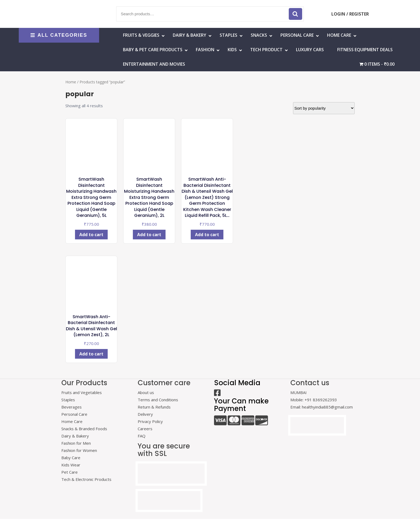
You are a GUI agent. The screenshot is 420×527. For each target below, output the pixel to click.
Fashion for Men (76, 443)
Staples (228, 35)
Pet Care (70, 472)
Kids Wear (71, 465)
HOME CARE (339, 35)
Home (71, 82)
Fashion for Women (79, 450)
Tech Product (266, 50)
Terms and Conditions (158, 400)
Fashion (205, 50)
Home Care (72, 421)
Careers (145, 429)
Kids (232, 50)
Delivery (145, 414)
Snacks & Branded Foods (84, 429)
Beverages (72, 407)
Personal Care (297, 35)
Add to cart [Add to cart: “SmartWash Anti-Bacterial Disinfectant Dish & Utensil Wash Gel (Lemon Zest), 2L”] (91, 354)
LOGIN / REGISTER (350, 14)
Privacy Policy (150, 421)
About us (146, 392)
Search (295, 14)
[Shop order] (324, 108)
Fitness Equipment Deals (365, 50)
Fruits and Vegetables (82, 392)
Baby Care (71, 458)
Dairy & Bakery (190, 35)
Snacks (259, 35)
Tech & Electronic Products (86, 479)
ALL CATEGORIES (59, 35)
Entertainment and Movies (154, 64)
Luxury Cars (310, 50)
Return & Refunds (154, 407)
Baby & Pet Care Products (153, 50)
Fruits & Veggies (141, 35)
